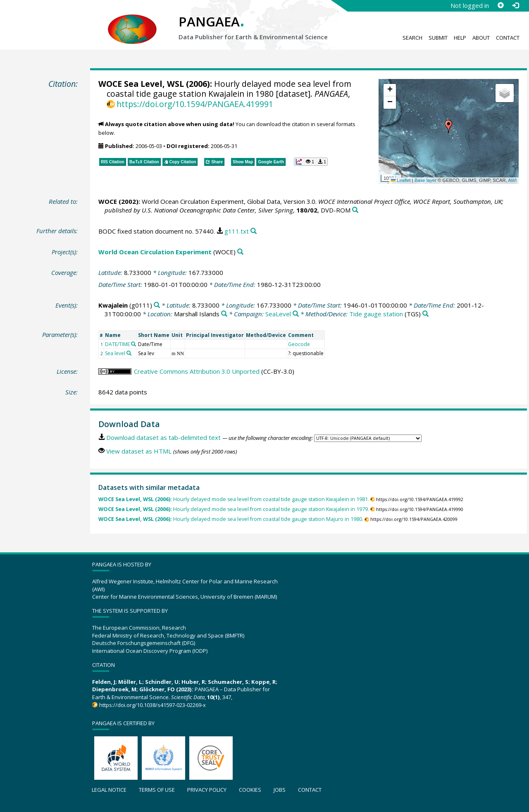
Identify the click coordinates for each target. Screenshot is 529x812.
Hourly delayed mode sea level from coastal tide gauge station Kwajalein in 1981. (234, 499)
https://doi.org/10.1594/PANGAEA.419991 (195, 104)
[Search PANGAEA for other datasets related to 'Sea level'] (129, 353)
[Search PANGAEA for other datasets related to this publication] (355, 210)
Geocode (299, 344)
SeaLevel (278, 314)
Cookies (250, 790)
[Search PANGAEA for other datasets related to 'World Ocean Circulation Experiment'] (240, 252)
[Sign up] (500, 5)
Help (460, 38)
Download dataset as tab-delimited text (163, 437)
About (481, 38)
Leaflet (401, 180)
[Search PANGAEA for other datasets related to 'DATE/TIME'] (133, 344)
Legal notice (109, 790)
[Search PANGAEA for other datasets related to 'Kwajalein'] (157, 305)
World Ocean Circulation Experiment (155, 252)
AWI (512, 180)
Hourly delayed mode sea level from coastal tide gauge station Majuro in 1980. (231, 519)
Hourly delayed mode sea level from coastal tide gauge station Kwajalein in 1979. (234, 509)
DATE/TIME (117, 344)
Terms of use (157, 790)
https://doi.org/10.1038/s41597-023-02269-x (153, 705)
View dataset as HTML (139, 451)
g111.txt (237, 231)
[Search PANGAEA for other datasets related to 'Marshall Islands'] (224, 314)
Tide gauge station (376, 314)
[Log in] (515, 5)
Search (412, 38)
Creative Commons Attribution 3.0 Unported (197, 371)
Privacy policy (207, 790)
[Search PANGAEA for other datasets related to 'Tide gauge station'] (425, 314)
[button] (448, 127)
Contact (508, 38)
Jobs (280, 790)
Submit (438, 38)
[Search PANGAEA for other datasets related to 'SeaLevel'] (296, 314)
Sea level (115, 353)
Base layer (425, 180)
